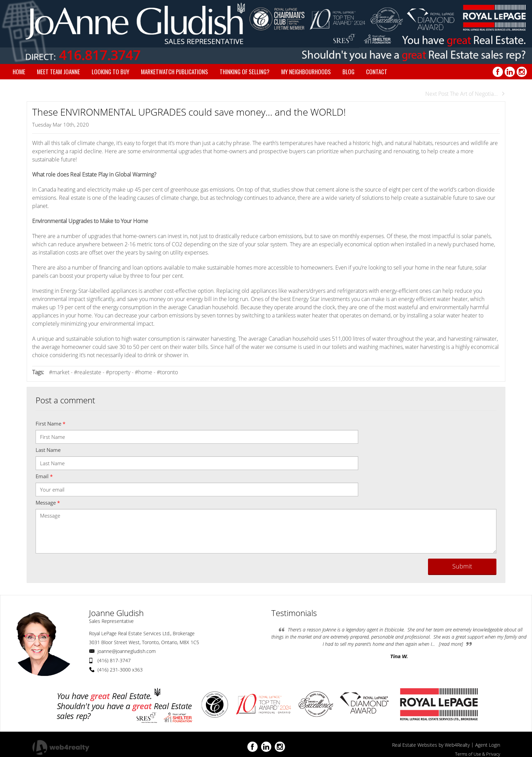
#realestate (88, 372)
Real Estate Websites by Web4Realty (431, 745)
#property (118, 372)
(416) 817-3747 (114, 660)
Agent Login (488, 745)
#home (144, 372)
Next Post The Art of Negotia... (465, 94)
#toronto (167, 372)
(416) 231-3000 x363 (120, 670)
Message (48, 503)
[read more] (451, 644)
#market (59, 372)
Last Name (48, 450)
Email (44, 476)
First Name (50, 423)
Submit (462, 566)
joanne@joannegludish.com (127, 651)
